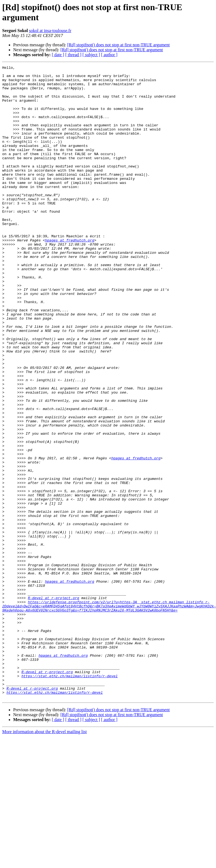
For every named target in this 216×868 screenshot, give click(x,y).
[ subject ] (91, 55)
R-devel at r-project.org (54, 705)
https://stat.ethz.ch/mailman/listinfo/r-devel (69, 798)
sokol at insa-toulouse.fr (50, 31)
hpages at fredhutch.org (69, 275)
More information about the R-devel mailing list (44, 858)
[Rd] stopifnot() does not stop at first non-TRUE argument (118, 45)
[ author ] (109, 55)
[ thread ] (73, 55)
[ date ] (58, 55)
